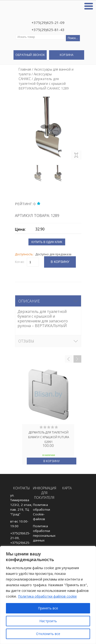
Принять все (48, 608)
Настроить (48, 621)
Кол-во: (20, 262)
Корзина (67, 55)
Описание (29, 301)
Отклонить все (48, 634)
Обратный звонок (30, 55)
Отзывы (26, 341)
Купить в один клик (47, 242)
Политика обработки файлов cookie (47, 596)
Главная (25, 69)
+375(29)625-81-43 (48, 30)
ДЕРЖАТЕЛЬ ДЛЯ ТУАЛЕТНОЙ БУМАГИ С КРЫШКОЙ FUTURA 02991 (49, 437)
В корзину (51, 461)
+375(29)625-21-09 (48, 23)
